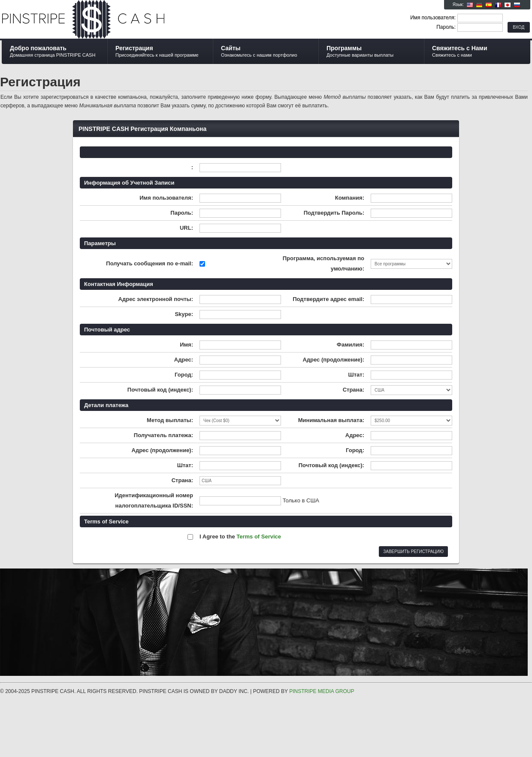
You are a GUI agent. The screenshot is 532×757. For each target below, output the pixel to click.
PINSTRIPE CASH (104, 20)
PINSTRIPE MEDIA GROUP (322, 691)
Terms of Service (259, 537)
